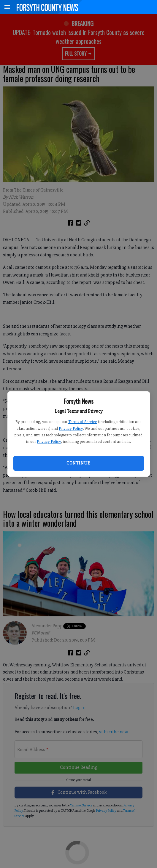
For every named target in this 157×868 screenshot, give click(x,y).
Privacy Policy (71, 429)
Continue (78, 463)
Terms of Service (83, 422)
